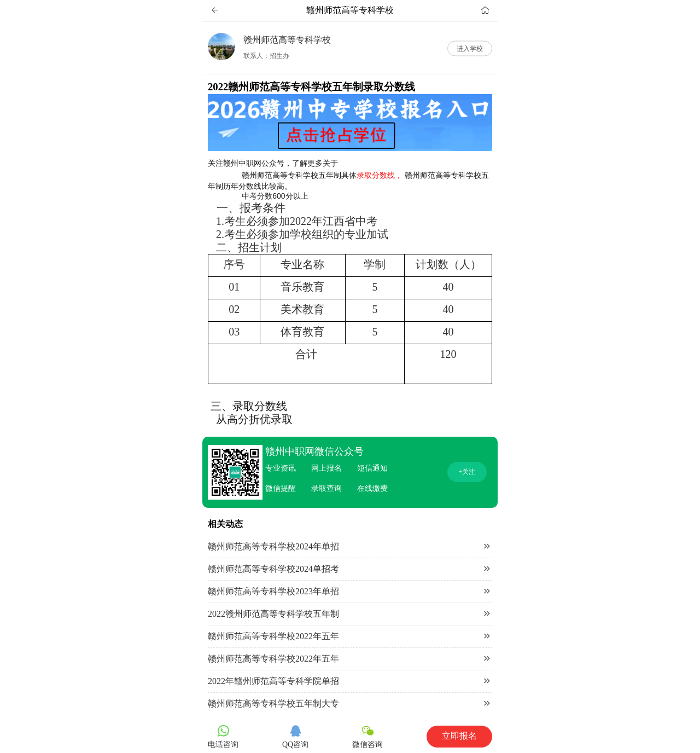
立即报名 (459, 736)
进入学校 (470, 48)
